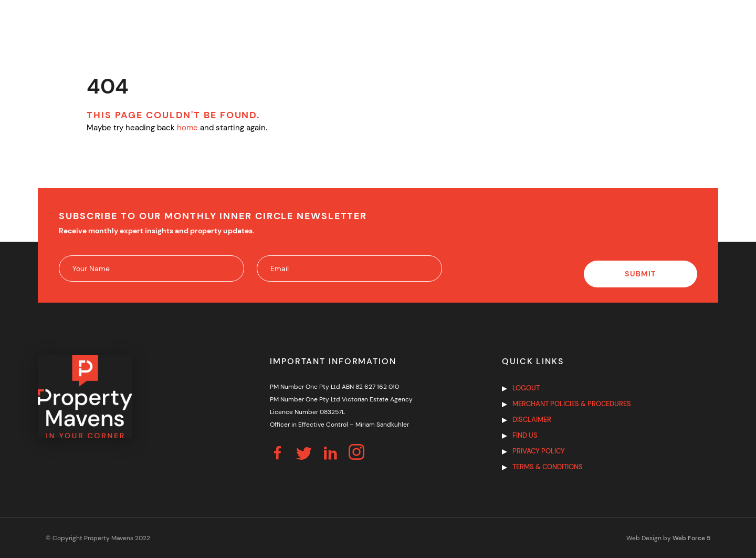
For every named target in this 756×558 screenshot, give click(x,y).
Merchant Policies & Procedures (572, 404)
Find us (525, 435)
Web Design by (668, 538)
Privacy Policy (539, 451)
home (187, 128)
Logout (526, 388)
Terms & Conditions (548, 467)
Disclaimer (532, 420)
